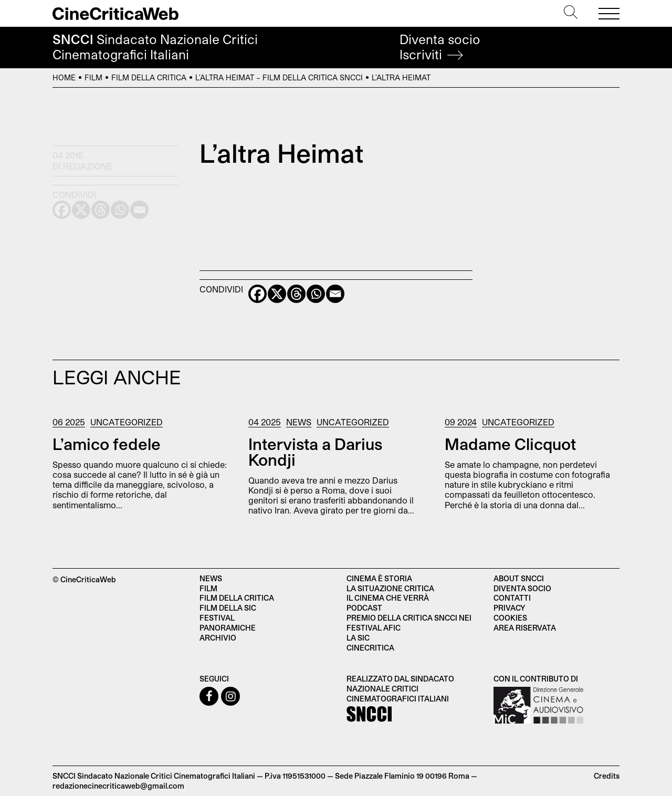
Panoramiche (228, 628)
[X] (277, 294)
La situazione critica (390, 588)
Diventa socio (440, 47)
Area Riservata (525, 628)
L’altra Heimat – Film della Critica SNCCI (279, 77)
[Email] (335, 294)
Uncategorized (127, 422)
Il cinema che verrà (388, 598)
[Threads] (296, 294)
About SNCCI (519, 578)
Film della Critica (149, 77)
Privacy (509, 608)
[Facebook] (258, 294)
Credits (607, 776)
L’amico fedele (107, 444)
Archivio (218, 638)
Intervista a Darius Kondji (315, 452)
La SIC (358, 638)
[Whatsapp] (316, 294)
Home (64, 77)
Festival (217, 618)
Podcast (364, 608)
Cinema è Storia (379, 578)
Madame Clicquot (510, 444)
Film (93, 77)
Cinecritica (370, 648)
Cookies (510, 618)
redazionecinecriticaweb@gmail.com (118, 786)
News (299, 422)
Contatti (512, 598)
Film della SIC (228, 608)
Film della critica (237, 598)
